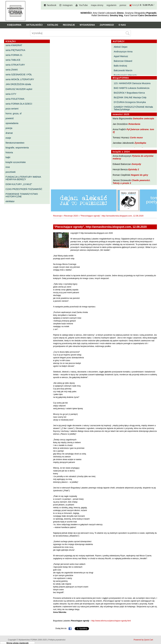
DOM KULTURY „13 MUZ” (19, 184)
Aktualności (34, 25)
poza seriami (12, 109)
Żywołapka (140, 143)
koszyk (136, 5)
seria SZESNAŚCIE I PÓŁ (19, 75)
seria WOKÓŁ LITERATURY (20, 79)
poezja (9, 128)
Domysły (136, 164)
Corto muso (136, 138)
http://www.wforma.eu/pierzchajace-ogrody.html (111, 621)
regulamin (111, 5)
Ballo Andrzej (120, 66)
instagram (68, 5)
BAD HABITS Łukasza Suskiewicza (131, 88)
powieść (10, 118)
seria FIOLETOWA (15, 99)
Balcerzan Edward (123, 61)
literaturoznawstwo (15, 143)
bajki (8, 157)
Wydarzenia (87, 25)
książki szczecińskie (16, 162)
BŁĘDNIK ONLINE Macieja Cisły (130, 97)
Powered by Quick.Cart (143, 640)
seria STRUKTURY (15, 65)
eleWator (10, 201)
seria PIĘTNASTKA (15, 50)
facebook (52, 5)
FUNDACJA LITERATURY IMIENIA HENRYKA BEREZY (23, 178)
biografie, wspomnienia (17, 148)
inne (8, 167)
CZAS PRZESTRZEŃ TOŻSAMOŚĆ (24, 189)
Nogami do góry (140, 175)
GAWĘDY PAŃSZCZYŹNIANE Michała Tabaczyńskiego (133, 108)
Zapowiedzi (107, 25)
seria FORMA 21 (14, 55)
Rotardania (134, 124)
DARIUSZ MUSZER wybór (19, 89)
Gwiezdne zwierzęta (143, 119)
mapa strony (97, 5)
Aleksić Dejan (121, 47)
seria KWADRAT (14, 45)
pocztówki (11, 172)
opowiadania (12, 123)
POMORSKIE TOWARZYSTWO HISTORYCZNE (22, 195)
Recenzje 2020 (71, 216)
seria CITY (11, 94)
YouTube (83, 5)
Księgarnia (14, 25)
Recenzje (69, 25)
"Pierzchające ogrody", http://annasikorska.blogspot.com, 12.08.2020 (112, 216)
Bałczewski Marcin (123, 70)
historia (9, 152)
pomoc (123, 5)
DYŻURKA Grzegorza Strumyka (130, 102)
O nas (122, 25)
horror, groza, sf (14, 113)
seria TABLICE (13, 60)
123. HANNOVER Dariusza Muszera (132, 83)
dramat (9, 133)
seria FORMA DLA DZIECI (19, 104)
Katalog (53, 25)
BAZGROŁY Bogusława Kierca (129, 93)
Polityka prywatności (57, 640)
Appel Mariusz (121, 56)
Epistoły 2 (134, 169)
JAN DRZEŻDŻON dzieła (18, 84)
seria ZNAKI (12, 70)
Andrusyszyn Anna (123, 52)
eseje (8, 138)
